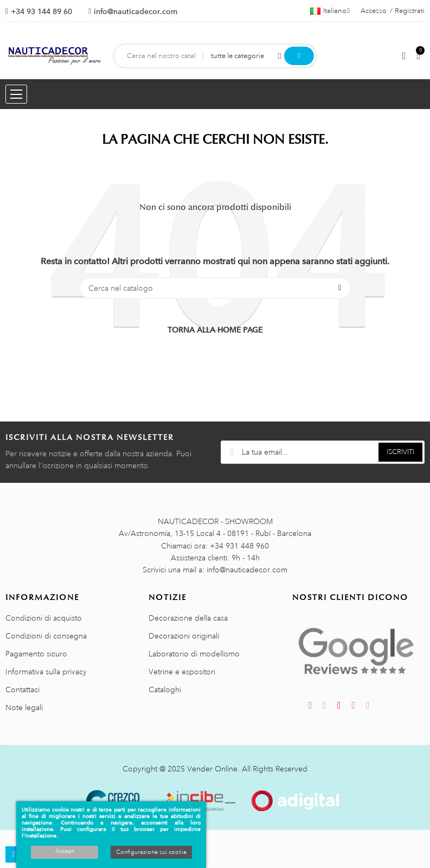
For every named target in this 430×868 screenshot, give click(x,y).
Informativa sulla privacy (46, 672)
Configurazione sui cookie (151, 852)
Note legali (24, 707)
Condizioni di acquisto (44, 618)
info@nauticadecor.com (136, 11)
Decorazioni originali (184, 636)
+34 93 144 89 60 (41, 11)
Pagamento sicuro (36, 654)
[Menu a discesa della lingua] (330, 11)
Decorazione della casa (188, 618)
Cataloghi (165, 690)
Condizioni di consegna (46, 636)
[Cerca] (215, 288)
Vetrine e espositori (182, 672)
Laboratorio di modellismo (194, 654)
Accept (65, 851)
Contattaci (23, 690)
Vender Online (212, 769)
